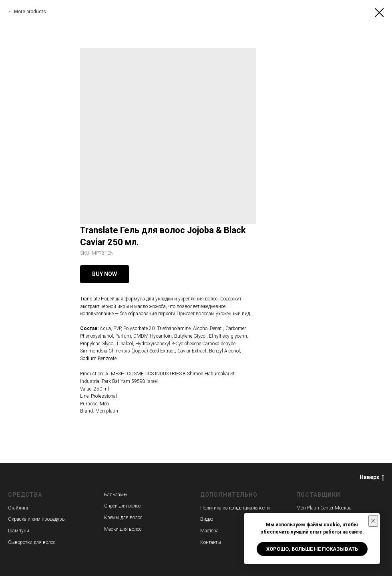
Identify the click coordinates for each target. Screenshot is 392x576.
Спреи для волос (123, 506)
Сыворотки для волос (32, 542)
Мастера (209, 531)
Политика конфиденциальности (235, 508)
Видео (207, 519)
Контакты (211, 542)
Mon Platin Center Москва (324, 508)
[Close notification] (373, 521)
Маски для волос (123, 529)
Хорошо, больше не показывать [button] (312, 549)
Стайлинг (18, 508)
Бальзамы (116, 495)
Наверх (372, 477)
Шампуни (19, 531)
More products (30, 12)
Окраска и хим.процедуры (37, 519)
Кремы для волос (123, 518)
